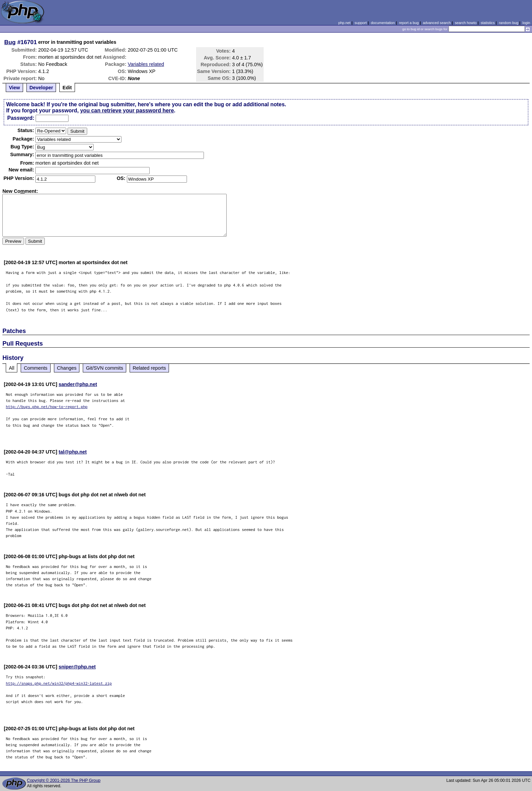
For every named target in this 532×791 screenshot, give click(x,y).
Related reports (149, 368)
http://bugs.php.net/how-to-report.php (47, 407)
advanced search (437, 23)
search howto (465, 23)
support (361, 23)
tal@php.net (73, 452)
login (526, 23)
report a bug (409, 23)
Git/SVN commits (104, 368)
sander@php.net (78, 384)
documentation (383, 23)
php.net (344, 23)
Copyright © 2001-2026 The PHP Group (64, 780)
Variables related (146, 64)
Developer (41, 88)
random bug (509, 23)
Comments (36, 368)
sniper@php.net (77, 667)
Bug (10, 42)
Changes (67, 368)
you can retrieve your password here (127, 111)
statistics (488, 23)
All (12, 368)
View (14, 88)
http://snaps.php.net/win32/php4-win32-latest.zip (59, 683)
